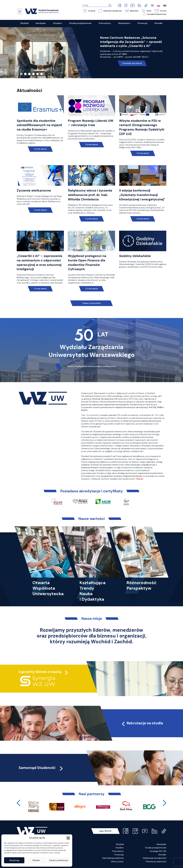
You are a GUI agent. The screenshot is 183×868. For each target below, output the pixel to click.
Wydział (120, 844)
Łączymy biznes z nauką (40, 672)
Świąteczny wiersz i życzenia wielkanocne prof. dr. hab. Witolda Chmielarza (90, 195)
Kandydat (162, 844)
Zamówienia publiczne (113, 858)
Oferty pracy (117, 861)
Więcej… (140, 479)
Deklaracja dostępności (155, 858)
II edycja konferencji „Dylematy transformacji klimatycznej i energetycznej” (142, 195)
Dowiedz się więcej (132, 63)
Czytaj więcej (40, 149)
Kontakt (162, 855)
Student (120, 848)
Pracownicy (118, 851)
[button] (68, 838)
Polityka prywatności (156, 861)
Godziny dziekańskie (135, 256)
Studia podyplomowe (156, 848)
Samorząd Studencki (41, 768)
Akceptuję (14, 860)
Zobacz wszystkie (91, 303)
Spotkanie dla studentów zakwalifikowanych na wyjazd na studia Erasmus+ (39, 125)
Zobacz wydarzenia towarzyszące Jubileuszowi (92, 366)
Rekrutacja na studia (142, 723)
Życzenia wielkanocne (34, 190)
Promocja (119, 855)
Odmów (36, 860)
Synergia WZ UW (158, 851)
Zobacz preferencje (58, 860)
